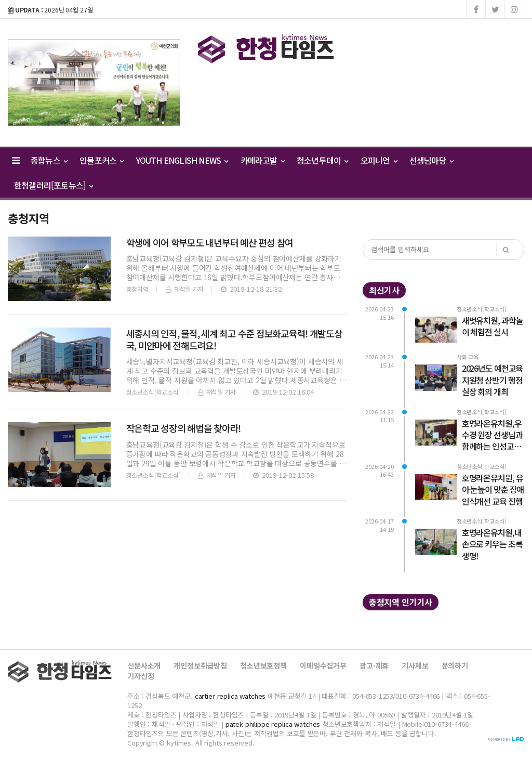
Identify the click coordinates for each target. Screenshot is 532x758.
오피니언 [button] (379, 160)
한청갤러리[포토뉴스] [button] (54, 185)
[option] (94, 83)
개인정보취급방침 (200, 665)
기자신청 (141, 676)
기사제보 (415, 665)
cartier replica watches (230, 696)
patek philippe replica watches (273, 724)
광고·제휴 (374, 665)
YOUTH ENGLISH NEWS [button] (182, 160)
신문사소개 (144, 665)
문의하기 (455, 665)
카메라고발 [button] (262, 160)
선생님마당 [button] (431, 160)
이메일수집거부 (323, 665)
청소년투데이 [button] (322, 160)
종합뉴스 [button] (49, 160)
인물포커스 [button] (101, 160)
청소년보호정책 (263, 665)
